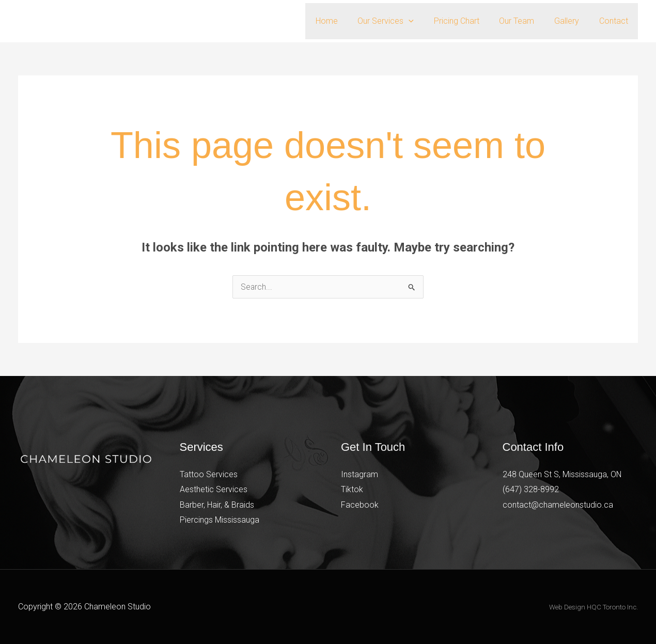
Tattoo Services (209, 474)
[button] (424, 21)
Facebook (360, 505)
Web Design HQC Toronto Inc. (593, 608)
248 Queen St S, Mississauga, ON (562, 474)
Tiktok (352, 489)
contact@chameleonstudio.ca (558, 505)
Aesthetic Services (214, 489)
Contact (615, 21)
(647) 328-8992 (531, 489)
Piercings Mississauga (220, 520)
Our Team (525, 21)
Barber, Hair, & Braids (217, 505)
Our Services (401, 21)
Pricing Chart (468, 21)
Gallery (572, 21)
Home (345, 21)
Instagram (360, 474)
